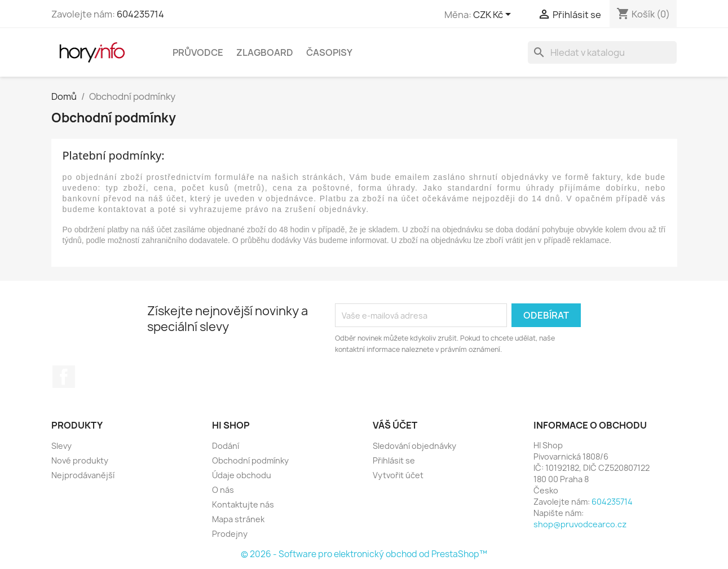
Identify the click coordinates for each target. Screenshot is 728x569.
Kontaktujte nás (243, 504)
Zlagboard (265, 52)
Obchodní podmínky (250, 460)
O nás (223, 490)
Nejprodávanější (83, 475)
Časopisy (329, 52)
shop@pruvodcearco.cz (580, 524)
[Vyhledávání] (602, 52)
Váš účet (395, 425)
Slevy (61, 446)
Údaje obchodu (242, 475)
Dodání (226, 446)
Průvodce (198, 52)
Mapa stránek (238, 519)
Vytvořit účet (398, 475)
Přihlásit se (394, 460)
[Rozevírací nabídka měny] (494, 15)
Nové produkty (80, 460)
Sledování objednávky (414, 446)
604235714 (140, 14)
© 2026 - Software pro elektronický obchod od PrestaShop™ (364, 554)
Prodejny (230, 534)
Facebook (64, 377)
